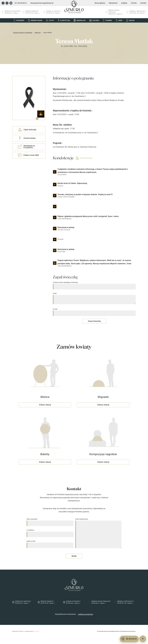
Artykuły (124, 3)
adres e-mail (50, 543)
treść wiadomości (98, 533)
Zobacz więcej (45, 405)
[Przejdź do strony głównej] (74, 7)
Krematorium (35, 20)
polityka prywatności (86, 614)
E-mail (94, 311)
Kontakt (143, 3)
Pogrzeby (19, 20)
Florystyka (64, 20)
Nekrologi (80, 20)
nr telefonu (50, 532)
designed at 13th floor (18, 631)
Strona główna (100, 3)
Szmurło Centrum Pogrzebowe (23, 33)
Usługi (130, 20)
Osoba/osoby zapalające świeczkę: (94, 285)
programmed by (32, 631)
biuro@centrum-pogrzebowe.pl (42, 3)
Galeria (94, 20)
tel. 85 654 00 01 (21, 3)
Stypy (50, 20)
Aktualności (113, 3)
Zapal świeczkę (84, 158)
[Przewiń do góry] (143, 639)
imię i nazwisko (50, 521)
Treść (94, 299)
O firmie (134, 3)
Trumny (107, 20)
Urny (119, 20)
